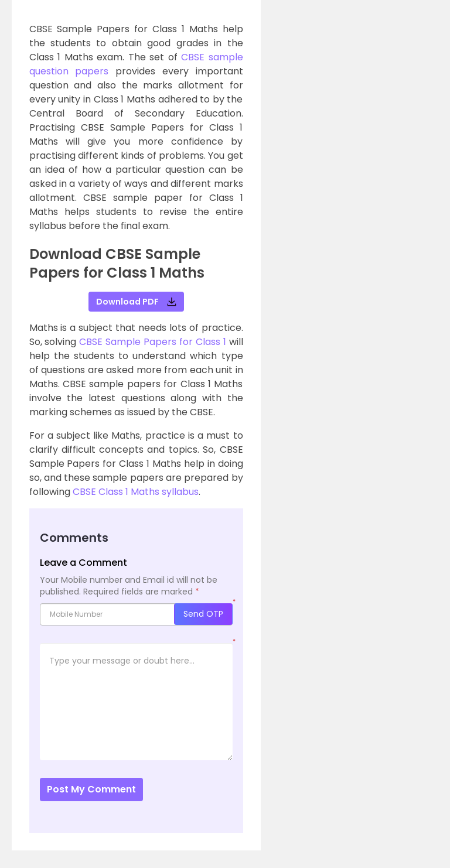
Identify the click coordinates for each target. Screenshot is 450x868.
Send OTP (203, 614)
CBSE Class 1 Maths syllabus (136, 492)
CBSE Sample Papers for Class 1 (152, 342)
